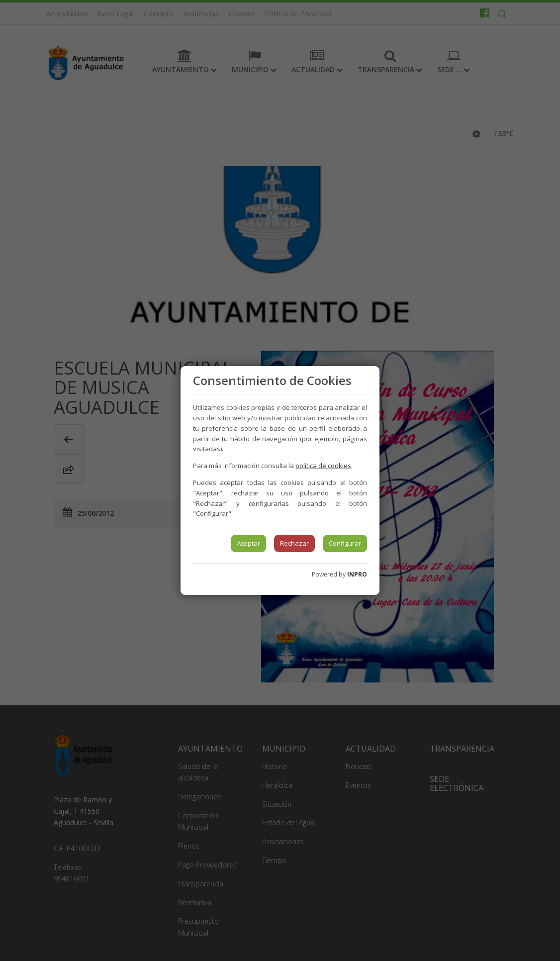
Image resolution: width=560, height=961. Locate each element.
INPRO (357, 574)
